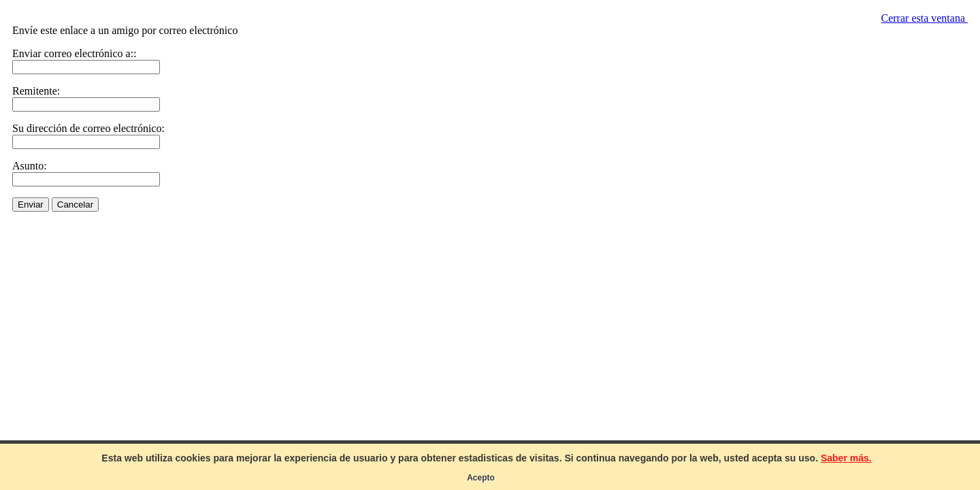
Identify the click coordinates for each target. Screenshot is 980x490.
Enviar (31, 205)
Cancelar (75, 205)
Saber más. (846, 458)
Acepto (481, 478)
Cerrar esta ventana (925, 18)
